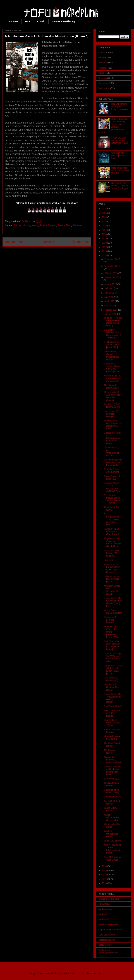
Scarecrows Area (107, 940)
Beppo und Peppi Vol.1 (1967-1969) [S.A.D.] (120, 171)
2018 (105, 243)
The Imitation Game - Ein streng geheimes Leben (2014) (112, 632)
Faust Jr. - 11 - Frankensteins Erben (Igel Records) (112, 568)
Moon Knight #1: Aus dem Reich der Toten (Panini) (112, 396)
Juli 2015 (109, 288)
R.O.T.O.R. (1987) (113, 706)
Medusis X (104, 919)
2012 (105, 875)
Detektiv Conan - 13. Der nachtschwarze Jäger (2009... (112, 487)
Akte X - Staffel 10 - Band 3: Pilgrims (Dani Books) (113, 849)
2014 (105, 866)
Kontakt (41, 21)
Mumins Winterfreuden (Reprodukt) (112, 817)
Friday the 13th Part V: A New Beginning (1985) (120, 140)
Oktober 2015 (111, 273)
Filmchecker (104, 904)
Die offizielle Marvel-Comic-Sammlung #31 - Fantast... (112, 499)
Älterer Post (81, 242)
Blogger (105, 974)
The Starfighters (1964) (112, 784)
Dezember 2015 (112, 259)
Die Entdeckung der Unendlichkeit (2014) (112, 451)
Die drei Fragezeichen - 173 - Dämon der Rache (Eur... (112, 519)
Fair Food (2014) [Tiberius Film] (112, 406)
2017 (105, 247)
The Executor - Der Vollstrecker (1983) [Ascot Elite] (113, 425)
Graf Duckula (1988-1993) (111, 679)
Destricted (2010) (112, 797)
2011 (105, 879)
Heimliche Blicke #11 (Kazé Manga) (112, 713)
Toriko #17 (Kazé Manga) (112, 731)
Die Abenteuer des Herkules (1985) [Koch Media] (113, 462)
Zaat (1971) (110, 560)
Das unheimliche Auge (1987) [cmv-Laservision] (120, 106)
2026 (105, 209)
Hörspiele (103, 63)
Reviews (77, 225)
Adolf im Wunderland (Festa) (111, 834)
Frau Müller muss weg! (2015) (112, 858)
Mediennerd (104, 914)
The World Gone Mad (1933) (112, 738)
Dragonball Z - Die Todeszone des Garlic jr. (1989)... (113, 698)
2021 (105, 230)
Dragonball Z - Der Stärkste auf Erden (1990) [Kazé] (113, 670)
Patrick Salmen (48, 225)
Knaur (35, 225)
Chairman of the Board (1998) (112, 791)
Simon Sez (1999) (113, 841)
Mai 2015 (109, 297)
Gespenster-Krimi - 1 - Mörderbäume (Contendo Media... (112, 438)
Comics (102, 52)
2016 (105, 251)
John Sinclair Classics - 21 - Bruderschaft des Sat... (112, 355)
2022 (105, 226)
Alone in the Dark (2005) (112, 509)
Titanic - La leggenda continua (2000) (113, 760)
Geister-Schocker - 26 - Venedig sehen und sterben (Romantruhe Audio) (113, 126)
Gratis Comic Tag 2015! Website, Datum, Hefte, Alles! (112, 657)
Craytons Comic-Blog (109, 899)
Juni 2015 (109, 293)
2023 (105, 221)
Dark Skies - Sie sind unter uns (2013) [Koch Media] (112, 645)
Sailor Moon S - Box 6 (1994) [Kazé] (111, 579)
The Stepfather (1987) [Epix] (111, 387)
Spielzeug (103, 83)
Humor (27, 225)
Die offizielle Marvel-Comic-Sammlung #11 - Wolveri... (112, 334)
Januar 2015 (111, 314)
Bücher (18, 225)
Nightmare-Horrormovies (110, 930)
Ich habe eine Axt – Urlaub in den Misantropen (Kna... (112, 770)
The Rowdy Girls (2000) (112, 826)
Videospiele (104, 88)
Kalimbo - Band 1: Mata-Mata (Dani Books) (113, 532)
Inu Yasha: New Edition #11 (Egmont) (112, 553)
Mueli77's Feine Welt (109, 924)
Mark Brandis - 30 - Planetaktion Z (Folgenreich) (113, 378)
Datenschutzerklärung (63, 21)
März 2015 (110, 305)
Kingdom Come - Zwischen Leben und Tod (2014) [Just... (112, 542)
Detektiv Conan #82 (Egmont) (112, 471)
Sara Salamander (107, 935)
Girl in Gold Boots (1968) (112, 802)
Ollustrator (80, 974)
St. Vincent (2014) (113, 779)
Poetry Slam (64, 225)
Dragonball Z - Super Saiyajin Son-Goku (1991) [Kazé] (112, 368)
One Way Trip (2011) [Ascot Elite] (118, 156)
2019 (105, 238)
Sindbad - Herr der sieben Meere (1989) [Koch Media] (113, 322)
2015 (105, 256)
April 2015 (110, 301)
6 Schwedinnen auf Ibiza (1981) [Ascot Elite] (113, 345)
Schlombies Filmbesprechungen (108, 951)
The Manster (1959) (110, 751)
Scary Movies (105, 945)
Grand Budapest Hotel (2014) (112, 477)
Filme (101, 57)
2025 (105, 213)
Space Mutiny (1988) (111, 809)
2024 (105, 217)
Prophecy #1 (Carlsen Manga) (110, 620)
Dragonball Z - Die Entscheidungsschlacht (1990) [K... (113, 602)
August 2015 (111, 284)
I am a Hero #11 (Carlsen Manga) (112, 414)
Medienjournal (105, 909)
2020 (105, 234)
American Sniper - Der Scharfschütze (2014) (113, 590)
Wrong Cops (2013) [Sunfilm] (113, 612)
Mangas (102, 68)
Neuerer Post (14, 242)
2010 (105, 883)
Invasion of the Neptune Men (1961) (112, 687)
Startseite (13, 21)
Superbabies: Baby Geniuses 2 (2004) (112, 723)
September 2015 (112, 277)
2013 (105, 870)
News (101, 73)
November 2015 (112, 266)
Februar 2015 (111, 310)
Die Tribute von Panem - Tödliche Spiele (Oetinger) (120, 186)
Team (28, 21)
